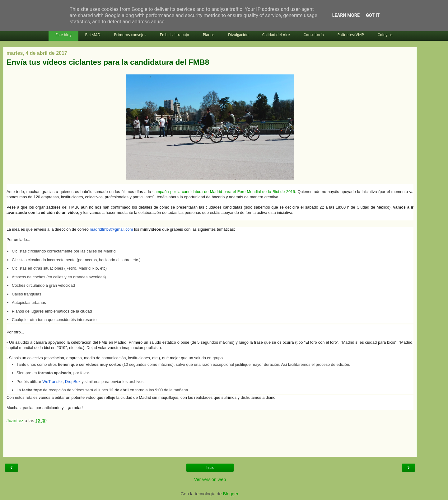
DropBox (73, 382)
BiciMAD (93, 35)
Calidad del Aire (276, 35)
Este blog (63, 35)
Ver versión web (210, 479)
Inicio (210, 468)
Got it (373, 15)
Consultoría (314, 35)
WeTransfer (52, 382)
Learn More (346, 15)
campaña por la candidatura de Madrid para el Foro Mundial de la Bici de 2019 (224, 192)
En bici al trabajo (175, 35)
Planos (209, 35)
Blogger (231, 494)
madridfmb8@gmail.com (111, 229)
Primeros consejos (130, 35)
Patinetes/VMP (351, 35)
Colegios (385, 35)
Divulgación (238, 35)
